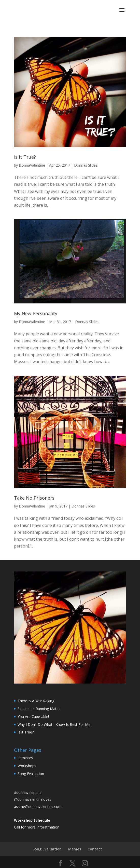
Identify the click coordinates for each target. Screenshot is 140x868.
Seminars (25, 758)
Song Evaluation (31, 774)
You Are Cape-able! (33, 717)
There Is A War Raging (36, 701)
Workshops (27, 766)
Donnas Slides (86, 165)
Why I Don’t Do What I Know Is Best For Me (54, 724)
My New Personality (36, 313)
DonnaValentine (32, 165)
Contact (95, 849)
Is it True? (25, 157)
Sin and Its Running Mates (39, 709)
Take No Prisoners (34, 498)
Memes (75, 849)
